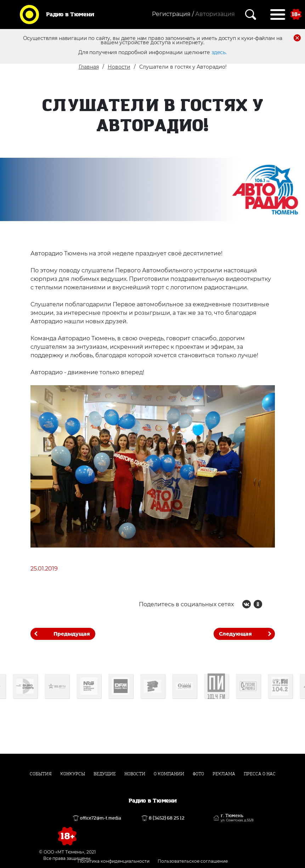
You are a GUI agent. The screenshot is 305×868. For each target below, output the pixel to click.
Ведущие (105, 774)
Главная (89, 67)
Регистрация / (173, 14)
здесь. (219, 52)
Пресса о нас (260, 774)
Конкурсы (73, 774)
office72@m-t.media (101, 818)
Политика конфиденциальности (114, 861)
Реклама (224, 774)
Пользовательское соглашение (193, 861)
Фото (198, 774)
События (41, 774)
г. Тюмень (237, 818)
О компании (169, 774)
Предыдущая (72, 634)
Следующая (235, 634)
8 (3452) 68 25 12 (167, 818)
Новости (119, 67)
